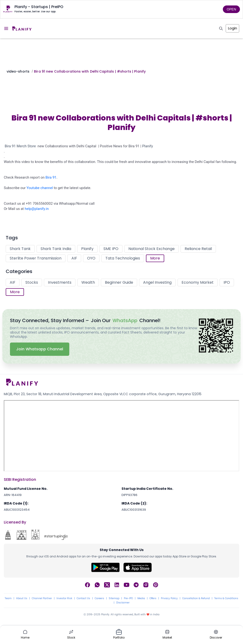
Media (141, 598)
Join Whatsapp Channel (40, 349)
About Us (22, 598)
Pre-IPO (128, 598)
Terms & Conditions (226, 598)
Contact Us (83, 598)
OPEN (231, 9)
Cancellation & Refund (196, 598)
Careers (99, 598)
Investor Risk (64, 598)
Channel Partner (42, 598)
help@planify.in (37, 209)
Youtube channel (40, 188)
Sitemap (114, 598)
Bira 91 (51, 177)
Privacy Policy (169, 598)
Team (8, 598)
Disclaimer (123, 603)
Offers (153, 598)
